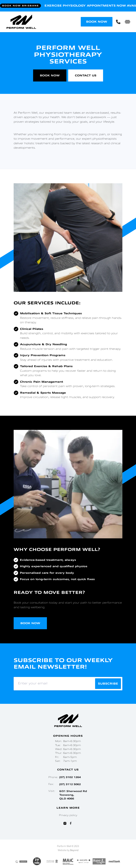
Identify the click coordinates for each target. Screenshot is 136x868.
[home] (43, 22)
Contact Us (86, 75)
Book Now (50, 75)
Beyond (74, 850)
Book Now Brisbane (20, 6)
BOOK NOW (97, 22)
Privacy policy (68, 815)
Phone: (65, 777)
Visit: (68, 795)
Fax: (65, 784)
